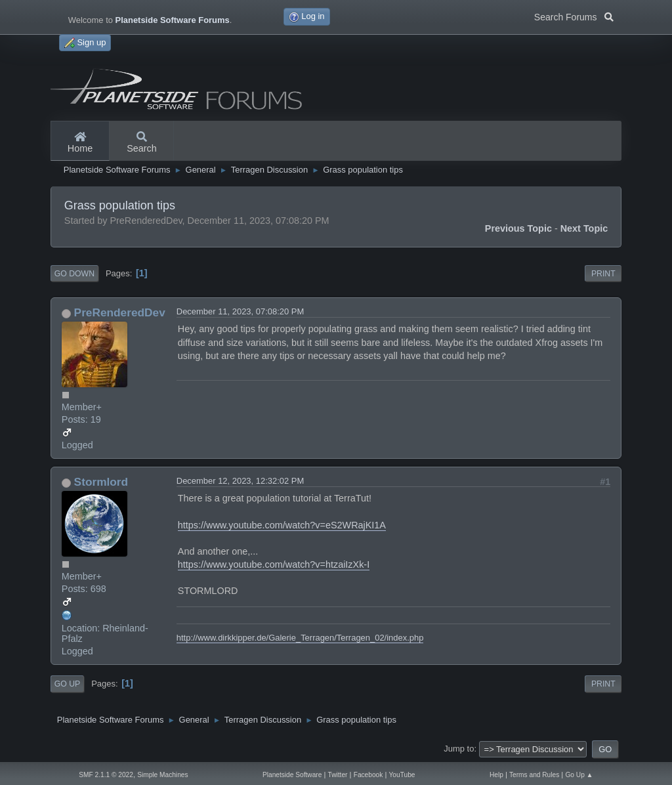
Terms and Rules (534, 775)
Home (80, 143)
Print (603, 274)
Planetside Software (292, 775)
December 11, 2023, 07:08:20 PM (240, 311)
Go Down (74, 274)
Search (142, 143)
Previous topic (518, 228)
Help (496, 775)
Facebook (368, 775)
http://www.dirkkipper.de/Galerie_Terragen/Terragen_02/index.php (300, 638)
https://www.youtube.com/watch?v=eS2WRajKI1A (282, 525)
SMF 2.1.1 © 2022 (106, 775)
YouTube (402, 775)
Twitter (338, 775)
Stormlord (101, 482)
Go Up (67, 684)
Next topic (584, 228)
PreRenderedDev (120, 312)
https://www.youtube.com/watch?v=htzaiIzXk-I (274, 564)
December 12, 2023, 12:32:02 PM (240, 481)
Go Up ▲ (579, 775)
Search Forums (574, 16)
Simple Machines (162, 775)
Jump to (459, 749)
